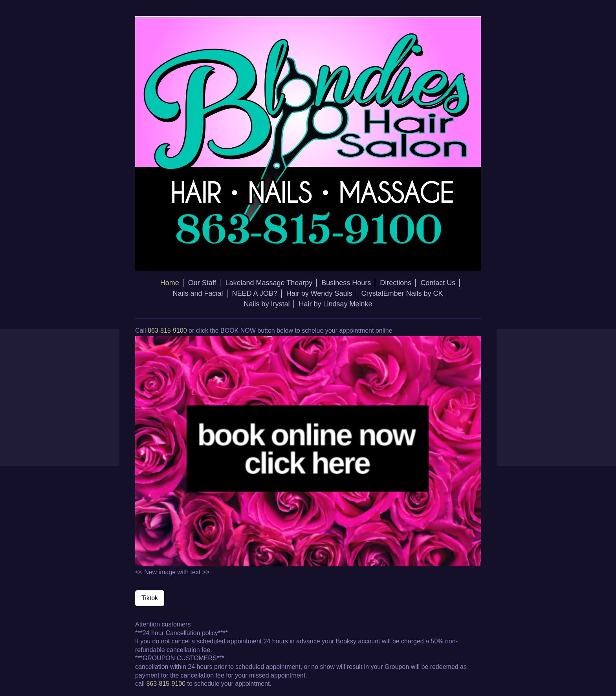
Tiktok (150, 598)
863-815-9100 (167, 331)
